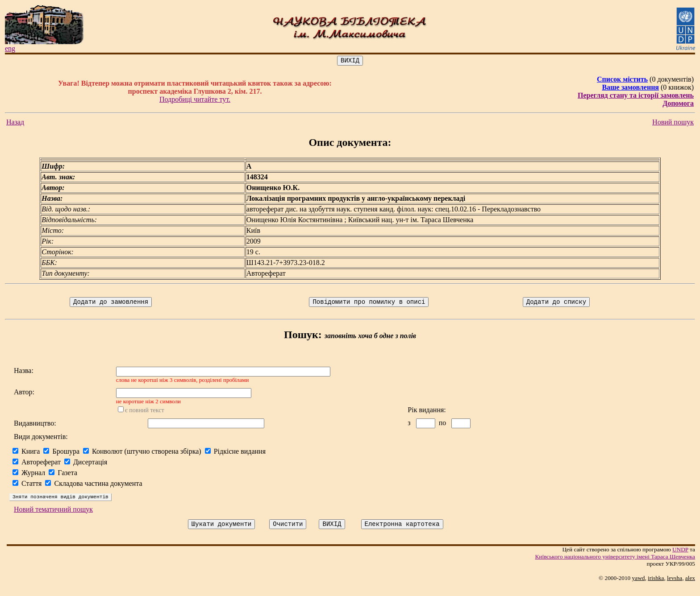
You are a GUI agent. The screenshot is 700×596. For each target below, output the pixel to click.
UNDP (680, 559)
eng (10, 48)
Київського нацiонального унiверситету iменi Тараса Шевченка (615, 566)
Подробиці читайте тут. (195, 101)
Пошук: (303, 337)
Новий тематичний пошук (53, 517)
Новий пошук (673, 123)
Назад (15, 123)
